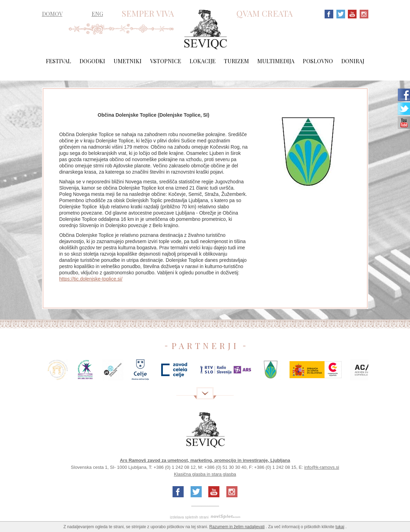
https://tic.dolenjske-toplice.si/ (91, 279)
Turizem (236, 61)
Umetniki (128, 61)
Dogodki (92, 61)
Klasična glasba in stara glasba (205, 474)
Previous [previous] (32, 372)
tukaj (340, 527)
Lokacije (203, 61)
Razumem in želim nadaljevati (237, 527)
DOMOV (52, 14)
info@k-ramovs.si (322, 467)
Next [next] (379, 372)
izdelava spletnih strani (189, 517)
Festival (58, 61)
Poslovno (318, 61)
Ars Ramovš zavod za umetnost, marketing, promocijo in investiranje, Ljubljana (205, 460)
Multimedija (276, 61)
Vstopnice (166, 61)
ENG (97, 14)
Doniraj (353, 61)
